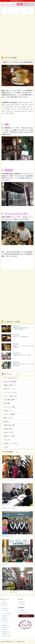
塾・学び (6, 422)
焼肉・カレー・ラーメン (10, 389)
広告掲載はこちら (6, 632)
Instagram (5, 630)
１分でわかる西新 (6, 614)
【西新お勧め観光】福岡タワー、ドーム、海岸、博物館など (23, 328)
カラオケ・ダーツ (9, 432)
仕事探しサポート (6, 634)
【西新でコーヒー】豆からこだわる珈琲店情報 (23, 347)
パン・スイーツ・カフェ (10, 392)
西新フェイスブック (7, 627)
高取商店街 (22, 604)
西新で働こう (24, 11)
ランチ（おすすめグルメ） (11, 378)
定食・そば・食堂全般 (10, 381)
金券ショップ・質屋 (9, 436)
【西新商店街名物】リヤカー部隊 (22, 355)
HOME (4, 602)
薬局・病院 (7, 403)
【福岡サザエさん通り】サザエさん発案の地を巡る (23, 365)
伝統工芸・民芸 (8, 429)
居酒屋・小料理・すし (10, 385)
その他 (6, 447)
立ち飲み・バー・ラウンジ (11, 443)
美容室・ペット (8, 411)
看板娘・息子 (17, 11)
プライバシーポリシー (25, 612)
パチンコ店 (7, 440)
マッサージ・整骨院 (9, 414)
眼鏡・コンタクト (9, 418)
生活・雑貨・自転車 (9, 400)
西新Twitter (5, 625)
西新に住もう (30, 11)
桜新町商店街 (23, 602)
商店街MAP (5, 620)
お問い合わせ (26, 616)
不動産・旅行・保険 (9, 425)
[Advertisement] (17, 35)
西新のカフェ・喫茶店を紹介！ (21, 337)
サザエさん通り (6, 622)
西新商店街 (22, 610)
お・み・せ (11, 11)
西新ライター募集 (6, 636)
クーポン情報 (5, 611)
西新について (5, 11)
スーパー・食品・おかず (10, 396)
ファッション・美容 (9, 407)
